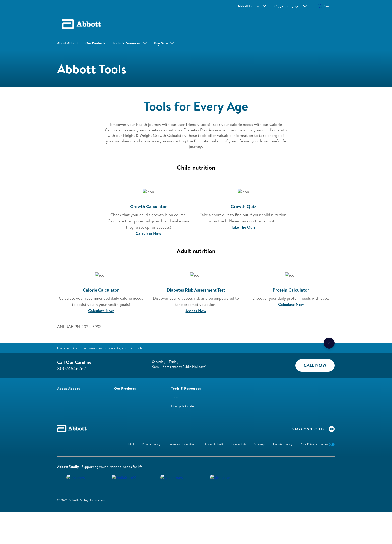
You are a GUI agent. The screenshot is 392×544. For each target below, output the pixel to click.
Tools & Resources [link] (127, 43)
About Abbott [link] (68, 43)
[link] (95, 345)
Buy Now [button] (155, 43)
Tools (175, 394)
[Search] (315, 6)
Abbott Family (267, 6)
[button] (295, 7)
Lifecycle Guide (183, 403)
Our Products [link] (95, 43)
